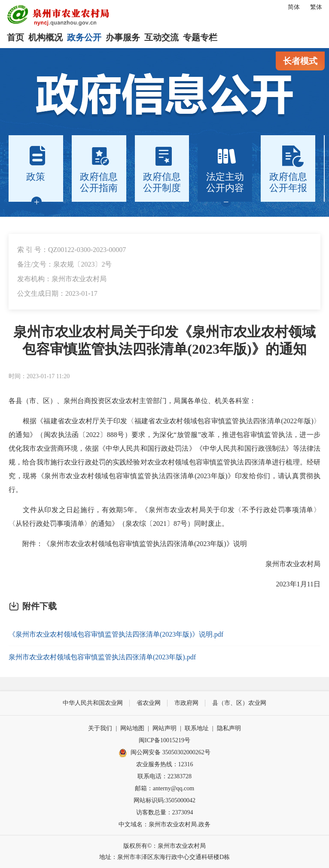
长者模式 (300, 61)
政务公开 (84, 37)
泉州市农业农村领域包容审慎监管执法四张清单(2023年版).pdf (102, 657)
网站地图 (132, 728)
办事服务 (123, 37)
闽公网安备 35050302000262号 (164, 753)
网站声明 (164, 728)
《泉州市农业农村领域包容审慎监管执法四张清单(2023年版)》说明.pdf (116, 634)
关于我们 (100, 728)
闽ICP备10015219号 (164, 740)
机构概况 (46, 37)
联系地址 (197, 728)
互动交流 (161, 37)
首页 (15, 37)
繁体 (316, 7)
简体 (294, 7)
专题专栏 (200, 37)
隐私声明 (229, 728)
